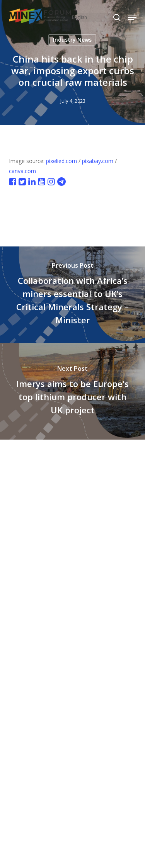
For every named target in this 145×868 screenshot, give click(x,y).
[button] (132, 17)
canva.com (22, 171)
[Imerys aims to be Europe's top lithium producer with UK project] (72, 391)
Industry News (72, 40)
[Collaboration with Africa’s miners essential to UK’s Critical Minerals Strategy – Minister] (72, 295)
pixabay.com (98, 161)
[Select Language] (96, 17)
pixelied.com (61, 161)
